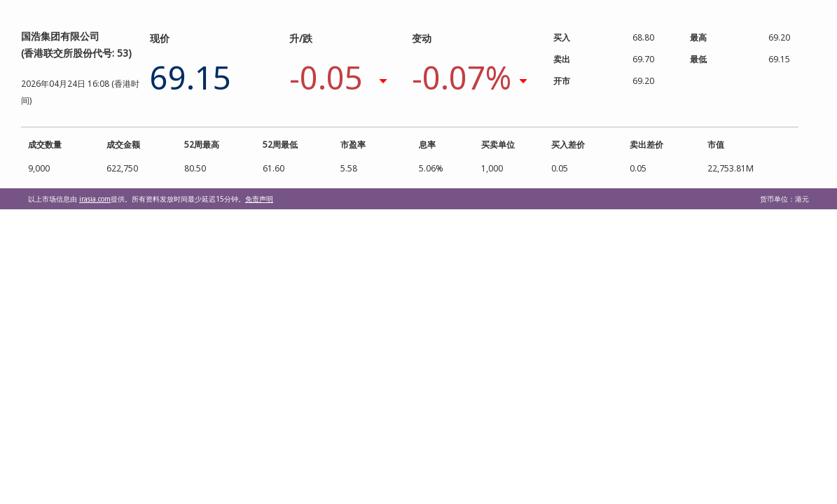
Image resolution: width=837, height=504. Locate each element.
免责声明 (259, 199)
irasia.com (95, 199)
